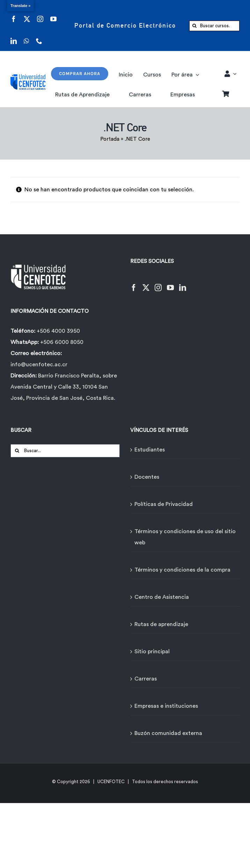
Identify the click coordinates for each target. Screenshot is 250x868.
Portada (110, 139)
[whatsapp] (26, 36)
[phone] (39, 36)
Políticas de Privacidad (164, 504)
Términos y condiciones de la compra (182, 570)
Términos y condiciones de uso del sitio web (185, 537)
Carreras (146, 679)
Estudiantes (150, 450)
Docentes (147, 477)
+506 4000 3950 (58, 331)
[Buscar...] (65, 451)
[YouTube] (170, 283)
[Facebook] (134, 283)
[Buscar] (194, 26)
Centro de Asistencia (162, 597)
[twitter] (27, 14)
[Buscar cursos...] (214, 26)
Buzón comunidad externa (168, 733)
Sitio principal (152, 652)
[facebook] (14, 14)
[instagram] (40, 14)
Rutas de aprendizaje (161, 624)
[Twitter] (146, 283)
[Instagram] (158, 283)
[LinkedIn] (183, 283)
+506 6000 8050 (61, 342)
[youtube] (53, 14)
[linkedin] (14, 36)
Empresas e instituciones (166, 706)
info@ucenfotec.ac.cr (39, 365)
